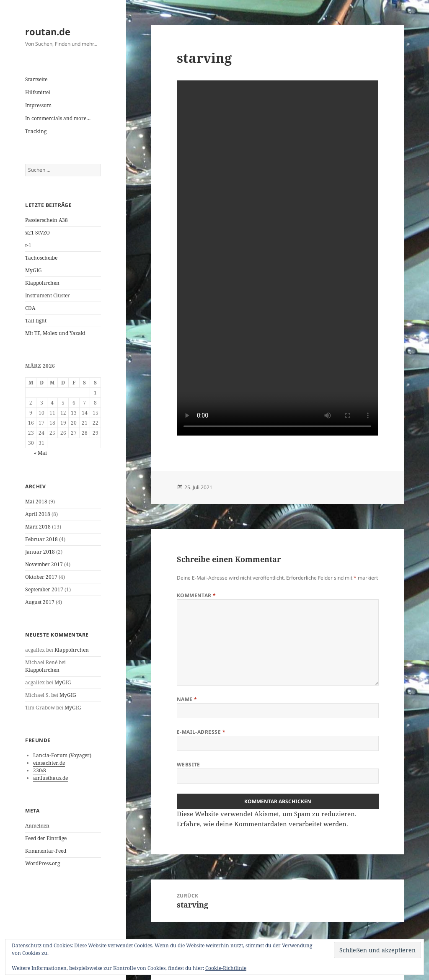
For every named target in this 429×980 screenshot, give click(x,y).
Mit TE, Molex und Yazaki (55, 333)
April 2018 (38, 514)
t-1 (28, 245)
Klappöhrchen (42, 283)
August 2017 (40, 602)
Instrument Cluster (48, 295)
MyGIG (34, 270)
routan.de (48, 31)
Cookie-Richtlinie (226, 968)
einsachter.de (49, 763)
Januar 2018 (40, 552)
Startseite (36, 79)
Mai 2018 (36, 502)
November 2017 (44, 564)
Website (189, 765)
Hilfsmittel (38, 92)
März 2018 (38, 527)
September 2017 (44, 589)
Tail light (36, 321)
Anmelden (37, 826)
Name (187, 699)
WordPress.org (43, 863)
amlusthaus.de (50, 778)
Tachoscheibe (41, 258)
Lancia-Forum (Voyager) (62, 755)
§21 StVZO (37, 233)
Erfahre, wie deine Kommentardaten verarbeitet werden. (262, 824)
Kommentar (196, 595)
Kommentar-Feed (46, 851)
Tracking (36, 131)
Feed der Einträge (46, 838)
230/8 (40, 770)
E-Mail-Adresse (201, 732)
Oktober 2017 (41, 577)
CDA (30, 308)
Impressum (38, 105)
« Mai (40, 453)
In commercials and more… (58, 118)
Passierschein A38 (47, 220)
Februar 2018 (41, 539)
